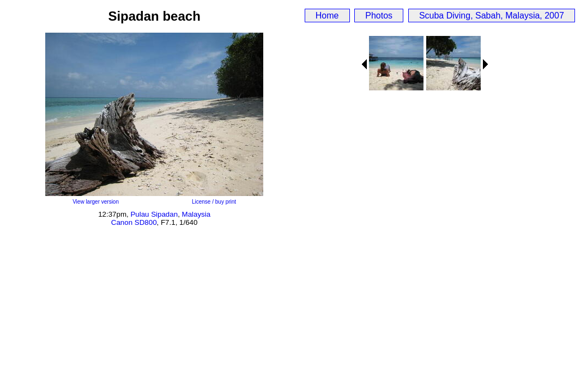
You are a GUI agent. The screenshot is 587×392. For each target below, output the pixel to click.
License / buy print (214, 202)
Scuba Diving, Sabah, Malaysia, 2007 (492, 16)
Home (327, 16)
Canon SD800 (134, 222)
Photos (379, 16)
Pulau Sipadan (154, 214)
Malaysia (196, 214)
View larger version (96, 202)
